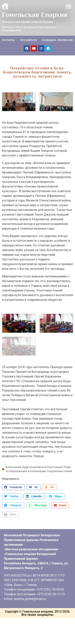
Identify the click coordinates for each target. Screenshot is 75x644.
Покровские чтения (60, 471)
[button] (69, 7)
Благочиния (14, 467)
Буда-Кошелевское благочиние (42, 467)
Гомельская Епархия (35, 15)
